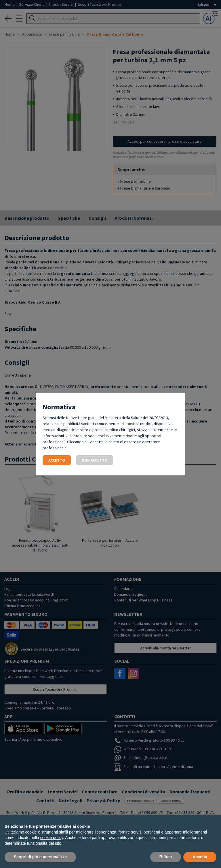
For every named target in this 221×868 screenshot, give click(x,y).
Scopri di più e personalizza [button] (40, 857)
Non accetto (95, 460)
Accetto (57, 460)
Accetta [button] (200, 857)
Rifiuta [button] (166, 857)
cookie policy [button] (52, 838)
